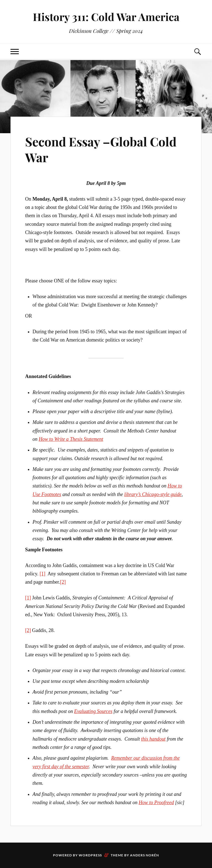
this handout (153, 739)
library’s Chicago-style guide (153, 494)
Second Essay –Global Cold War (101, 149)
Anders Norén (145, 855)
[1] (42, 574)
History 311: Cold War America (106, 17)
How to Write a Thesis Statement (71, 439)
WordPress (90, 855)
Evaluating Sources (93, 711)
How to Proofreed (156, 803)
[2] (63, 582)
